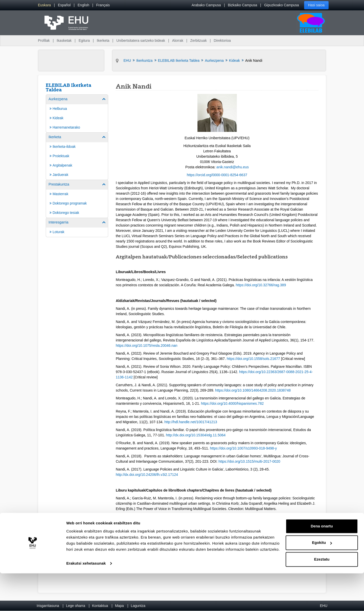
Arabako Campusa (206, 5)
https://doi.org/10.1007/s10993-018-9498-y (244, 448)
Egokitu (322, 580)
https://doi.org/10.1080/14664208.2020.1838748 (253, 390)
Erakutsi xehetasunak (86, 601)
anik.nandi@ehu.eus (233, 167)
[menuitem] (44, 5)
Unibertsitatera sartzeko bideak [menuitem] (141, 40)
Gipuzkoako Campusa (282, 5)
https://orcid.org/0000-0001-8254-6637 (217, 175)
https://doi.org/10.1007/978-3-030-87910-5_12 (218, 546)
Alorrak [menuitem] (178, 40)
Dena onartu (322, 564)
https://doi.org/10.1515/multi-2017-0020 (249, 461)
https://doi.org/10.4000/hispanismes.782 (232, 403)
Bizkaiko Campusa (242, 5)
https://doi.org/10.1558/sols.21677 (253, 359)
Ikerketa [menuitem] (103, 40)
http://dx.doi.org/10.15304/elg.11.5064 (196, 435)
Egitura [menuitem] (84, 40)
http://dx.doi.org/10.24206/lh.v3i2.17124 (147, 475)
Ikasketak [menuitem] (64, 40)
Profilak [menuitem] (44, 40)
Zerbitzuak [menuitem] (199, 40)
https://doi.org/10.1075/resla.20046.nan (147, 345)
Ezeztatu (322, 597)
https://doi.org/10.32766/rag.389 (261, 285)
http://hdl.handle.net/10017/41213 (191, 422)
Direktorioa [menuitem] (222, 40)
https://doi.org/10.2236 (257, 372)
